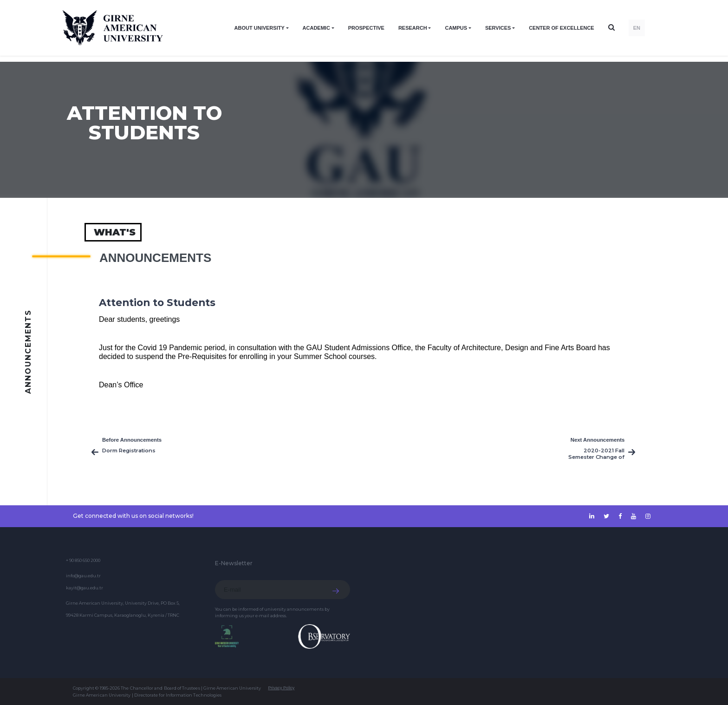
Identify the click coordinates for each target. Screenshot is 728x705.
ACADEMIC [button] (316, 28)
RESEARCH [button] (413, 28)
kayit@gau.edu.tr (84, 588)
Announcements (155, 258)
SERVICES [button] (498, 28)
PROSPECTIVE (366, 28)
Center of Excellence (562, 28)
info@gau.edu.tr (83, 576)
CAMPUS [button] (456, 28)
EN (637, 28)
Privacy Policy (281, 688)
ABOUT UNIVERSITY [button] (260, 28)
